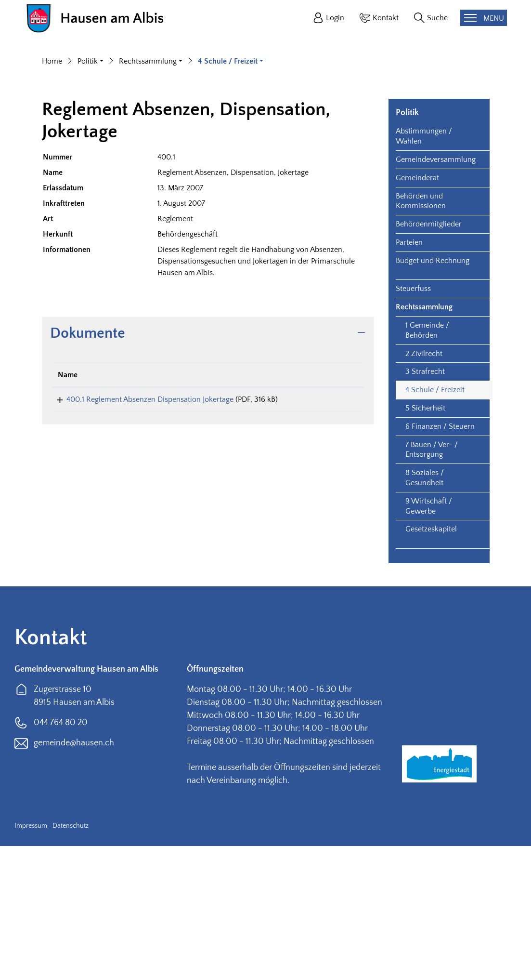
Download (335, 534)
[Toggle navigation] (484, 18)
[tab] (208, 467)
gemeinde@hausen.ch (74, 877)
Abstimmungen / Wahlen (424, 270)
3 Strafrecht (425, 505)
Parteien (409, 376)
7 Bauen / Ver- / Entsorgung (432, 583)
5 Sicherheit (425, 542)
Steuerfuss (413, 423)
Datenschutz (71, 960)
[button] (91, 195)
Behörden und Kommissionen (421, 335)
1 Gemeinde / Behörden (427, 464)
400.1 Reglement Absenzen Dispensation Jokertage (141, 533)
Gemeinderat (417, 311)
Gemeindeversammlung (436, 293)
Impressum (31, 960)
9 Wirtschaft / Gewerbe (429, 640)
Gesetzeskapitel (431, 663)
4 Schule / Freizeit (435, 524)
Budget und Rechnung (433, 394)
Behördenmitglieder (429, 358)
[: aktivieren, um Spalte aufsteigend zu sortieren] (335, 509)
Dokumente (88, 467)
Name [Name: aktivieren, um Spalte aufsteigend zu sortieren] (68, 508)
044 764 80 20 (61, 857)
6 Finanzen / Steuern (440, 560)
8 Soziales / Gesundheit (425, 612)
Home (52, 195)
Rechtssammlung (424, 441)
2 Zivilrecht (424, 487)
